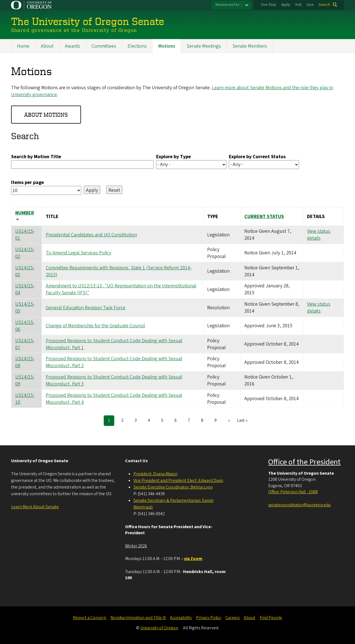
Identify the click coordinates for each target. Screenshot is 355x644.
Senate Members (250, 46)
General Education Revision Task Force (86, 307)
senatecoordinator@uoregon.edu (299, 505)
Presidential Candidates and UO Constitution (91, 235)
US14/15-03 (25, 271)
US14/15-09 (25, 380)
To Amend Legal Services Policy (78, 253)
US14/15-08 (25, 362)
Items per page (27, 182)
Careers (233, 618)
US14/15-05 (25, 308)
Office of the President (304, 462)
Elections (137, 46)
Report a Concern (90, 618)
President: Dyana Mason (155, 474)
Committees (104, 46)
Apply (286, 5)
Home (23, 46)
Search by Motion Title (36, 156)
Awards (73, 46)
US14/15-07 (25, 344)
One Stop (268, 5)
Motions (167, 46)
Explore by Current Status (257, 156)
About (47, 46)
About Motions (46, 114)
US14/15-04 (25, 289)
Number (25, 216)
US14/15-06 (25, 326)
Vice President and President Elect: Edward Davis (178, 481)
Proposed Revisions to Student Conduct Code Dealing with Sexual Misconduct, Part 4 (114, 398)
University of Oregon (159, 628)
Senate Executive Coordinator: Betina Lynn (173, 487)
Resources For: (228, 5)
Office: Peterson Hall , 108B (293, 492)
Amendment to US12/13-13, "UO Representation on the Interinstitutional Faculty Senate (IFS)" (121, 289)
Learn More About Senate (35, 507)
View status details (319, 235)
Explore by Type (173, 156)
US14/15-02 (25, 253)
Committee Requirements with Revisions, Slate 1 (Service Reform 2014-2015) (119, 271)
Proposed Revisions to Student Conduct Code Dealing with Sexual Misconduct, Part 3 (114, 380)
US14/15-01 (25, 235)
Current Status (264, 216)
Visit (298, 5)
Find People (271, 618)
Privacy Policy (209, 618)
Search (324, 5)
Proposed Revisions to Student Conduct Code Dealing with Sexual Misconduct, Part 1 (114, 344)
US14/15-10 (25, 398)
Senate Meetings (204, 46)
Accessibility (181, 618)
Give (310, 5)
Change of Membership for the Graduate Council (95, 326)
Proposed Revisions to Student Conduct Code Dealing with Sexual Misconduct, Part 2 (114, 362)
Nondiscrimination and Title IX (138, 618)
